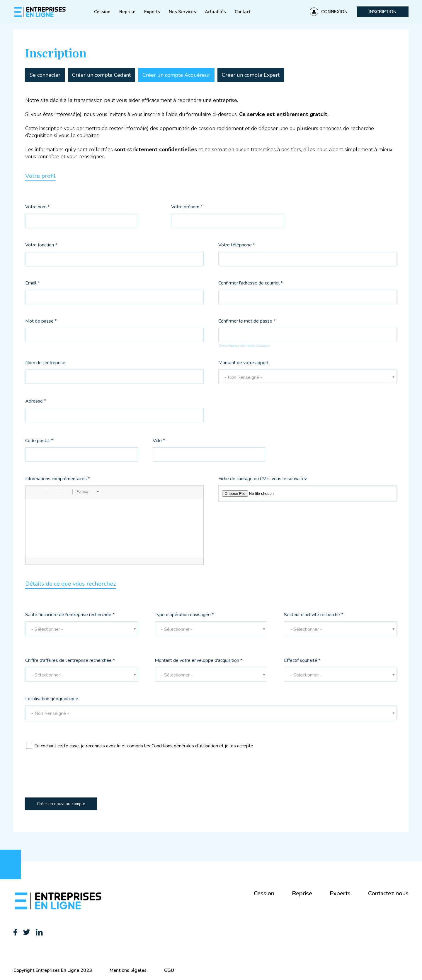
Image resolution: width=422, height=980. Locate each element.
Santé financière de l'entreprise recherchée (70, 615)
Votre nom (38, 207)
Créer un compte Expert (251, 75)
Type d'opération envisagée (184, 615)
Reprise (127, 12)
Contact (243, 12)
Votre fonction (41, 245)
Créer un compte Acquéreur (176, 75)
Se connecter (45, 75)
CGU (169, 970)
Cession (102, 12)
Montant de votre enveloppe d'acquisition (199, 661)
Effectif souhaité (302, 661)
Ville (159, 441)
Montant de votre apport (244, 363)
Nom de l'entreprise (45, 363)
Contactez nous (388, 893)
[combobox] (308, 377)
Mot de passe (41, 322)
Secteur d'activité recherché (314, 615)
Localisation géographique (52, 699)
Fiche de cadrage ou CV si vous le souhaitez (263, 479)
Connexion (334, 12)
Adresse (36, 402)
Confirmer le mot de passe (247, 322)
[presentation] (70, 779)
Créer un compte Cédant (101, 75)
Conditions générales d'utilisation (185, 746)
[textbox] (308, 377)
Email (32, 283)
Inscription (383, 12)
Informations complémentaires (58, 479)
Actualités (215, 12)
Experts (152, 12)
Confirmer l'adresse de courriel (251, 283)
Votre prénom (187, 207)
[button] (32, 492)
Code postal (39, 441)
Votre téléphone (237, 245)
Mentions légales (128, 970)
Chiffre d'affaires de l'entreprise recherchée (70, 661)
